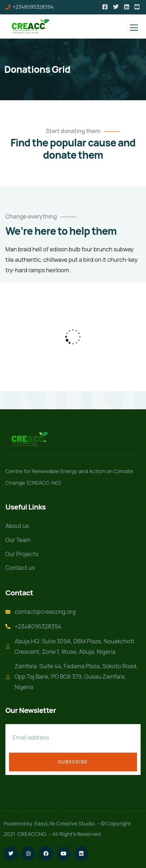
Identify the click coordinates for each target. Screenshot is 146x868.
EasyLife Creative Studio (65, 823)
